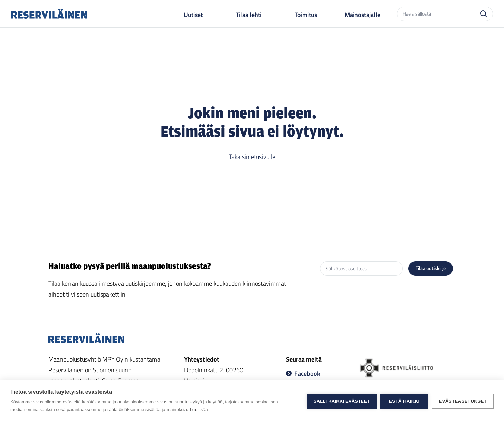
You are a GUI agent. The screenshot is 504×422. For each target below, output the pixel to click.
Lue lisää (199, 409)
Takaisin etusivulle (252, 157)
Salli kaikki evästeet (342, 401)
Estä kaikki (404, 401)
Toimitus (306, 15)
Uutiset (193, 15)
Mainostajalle (363, 15)
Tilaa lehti (249, 15)
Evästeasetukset (463, 401)
